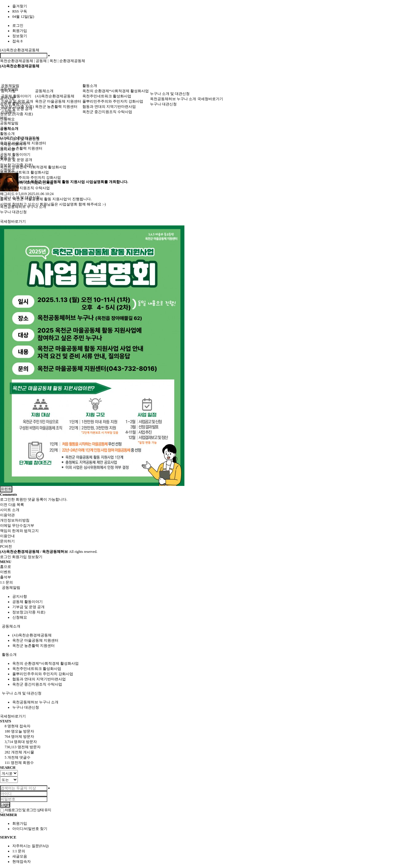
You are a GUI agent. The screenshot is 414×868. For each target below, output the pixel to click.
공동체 (41, 61)
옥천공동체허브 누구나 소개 (173, 99)
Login (5, 805)
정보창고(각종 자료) (16, 114)
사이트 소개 (10, 510)
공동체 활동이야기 (16, 96)
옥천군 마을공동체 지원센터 (58, 101)
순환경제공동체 (72, 61)
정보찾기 (20, 36)
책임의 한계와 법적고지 (19, 531)
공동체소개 (44, 91)
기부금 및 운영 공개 (17, 101)
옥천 (53, 61)
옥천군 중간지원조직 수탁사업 (107, 112)
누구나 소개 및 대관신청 (170, 94)
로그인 (18, 25)
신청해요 (7, 119)
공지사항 (8, 91)
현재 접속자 (18, 726)
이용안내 (7, 536)
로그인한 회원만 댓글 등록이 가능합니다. (34, 499)
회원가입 (20, 31)
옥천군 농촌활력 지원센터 (21, 148)
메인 (4, 118)
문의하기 (7, 541)
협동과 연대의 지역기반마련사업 (109, 107)
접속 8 (17, 41)
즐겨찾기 (20, 6)
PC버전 (6, 546)
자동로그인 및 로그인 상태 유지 (26, 810)
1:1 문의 (19, 851)
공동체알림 (10, 86)
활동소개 (90, 86)
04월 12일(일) (23, 17)
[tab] (207, 588)
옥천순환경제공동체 (17, 61)
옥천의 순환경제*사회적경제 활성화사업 (33, 167)
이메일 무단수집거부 (17, 526)
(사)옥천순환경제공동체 (20, 50)
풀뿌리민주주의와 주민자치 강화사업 (113, 101)
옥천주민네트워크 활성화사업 (24, 172)
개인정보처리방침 (15, 520)
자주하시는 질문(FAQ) (30, 846)
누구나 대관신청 (13, 212)
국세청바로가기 (13, 221)
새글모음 (20, 856)
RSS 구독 (20, 11)
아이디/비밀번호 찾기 (30, 829)
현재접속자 (22, 862)
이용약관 (7, 515)
